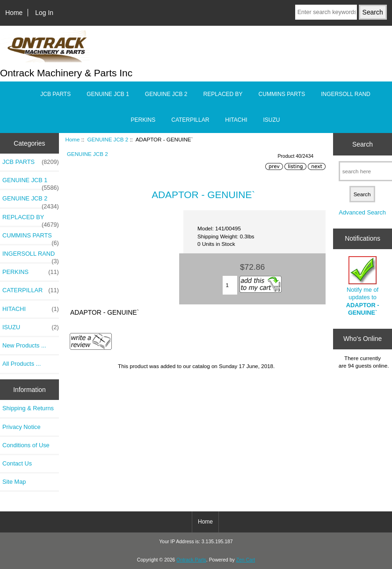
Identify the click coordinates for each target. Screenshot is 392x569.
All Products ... (22, 364)
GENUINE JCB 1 (108, 94)
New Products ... (24, 345)
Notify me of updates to (363, 286)
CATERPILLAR (190, 120)
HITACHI (236, 120)
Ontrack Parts (191, 560)
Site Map (14, 482)
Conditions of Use (26, 445)
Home (14, 13)
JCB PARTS (55, 94)
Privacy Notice (21, 427)
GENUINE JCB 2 (108, 139)
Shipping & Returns (28, 408)
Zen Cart (246, 560)
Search (363, 144)
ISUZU (271, 120)
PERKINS (143, 120)
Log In (44, 13)
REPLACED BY (223, 94)
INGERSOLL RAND (346, 94)
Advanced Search (362, 212)
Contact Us (17, 463)
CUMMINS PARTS (282, 94)
